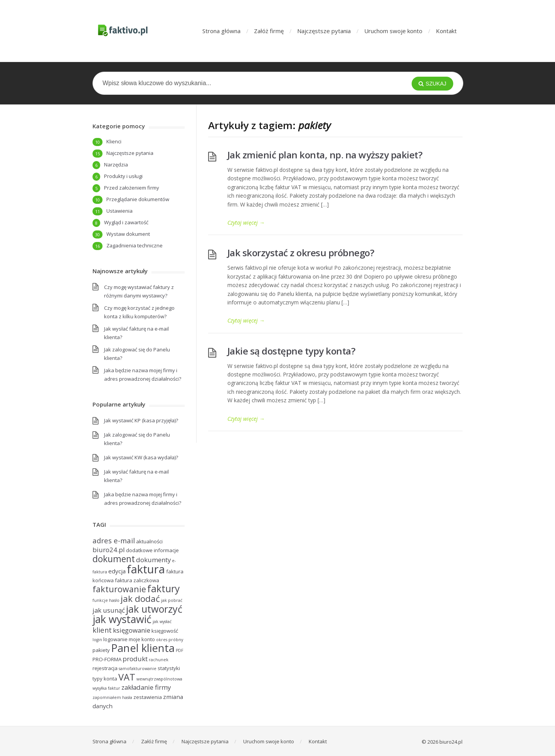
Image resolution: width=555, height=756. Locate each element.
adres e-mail (114, 540)
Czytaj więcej (246, 223)
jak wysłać (162, 622)
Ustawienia (119, 211)
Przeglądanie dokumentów (138, 199)
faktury (163, 589)
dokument (114, 559)
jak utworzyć (154, 609)
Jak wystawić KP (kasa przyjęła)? (141, 420)
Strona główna (221, 31)
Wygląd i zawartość (126, 222)
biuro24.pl (109, 550)
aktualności (149, 541)
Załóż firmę (269, 31)
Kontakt (446, 31)
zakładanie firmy (146, 687)
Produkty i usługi (123, 176)
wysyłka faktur (106, 688)
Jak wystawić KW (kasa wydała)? (141, 457)
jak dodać (140, 599)
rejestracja (105, 668)
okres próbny (170, 640)
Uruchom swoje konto (393, 31)
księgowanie (132, 630)
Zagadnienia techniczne (135, 245)
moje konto (142, 639)
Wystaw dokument (128, 234)
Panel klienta (143, 648)
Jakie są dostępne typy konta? (291, 351)
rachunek (159, 660)
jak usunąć (109, 610)
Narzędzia (116, 165)
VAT (127, 677)
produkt (135, 659)
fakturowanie (119, 589)
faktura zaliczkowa (137, 580)
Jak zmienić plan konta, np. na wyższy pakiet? (325, 155)
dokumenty (153, 560)
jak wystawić (122, 619)
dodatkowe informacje (152, 550)
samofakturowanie (138, 669)
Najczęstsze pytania (324, 31)
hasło (114, 600)
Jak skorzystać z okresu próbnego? (301, 253)
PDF (180, 650)
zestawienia (148, 697)
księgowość (165, 631)
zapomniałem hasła (112, 697)
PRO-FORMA (107, 659)
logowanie (115, 639)
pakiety (101, 650)
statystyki (169, 668)
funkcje (100, 600)
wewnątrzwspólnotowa (159, 679)
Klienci (114, 141)
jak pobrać (172, 600)
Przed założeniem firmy (132, 188)
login (97, 640)
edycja (117, 571)
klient (102, 630)
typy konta (105, 679)
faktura (146, 569)
